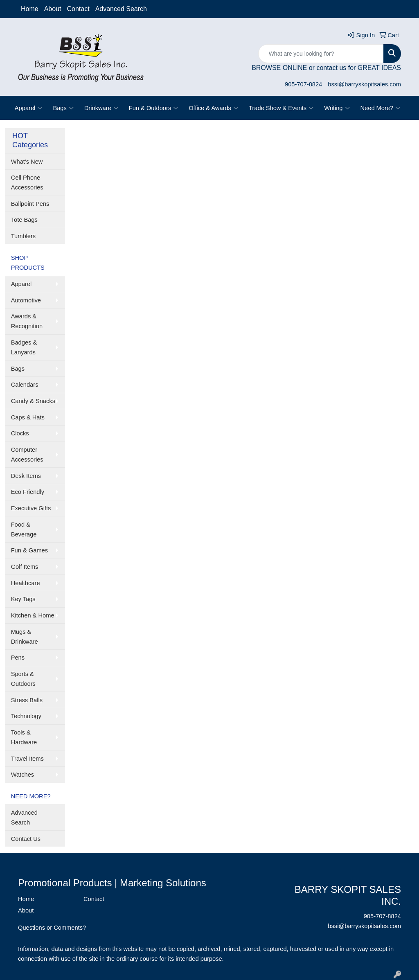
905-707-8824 (303, 84)
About (53, 9)
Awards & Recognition (27, 321)
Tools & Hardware (24, 737)
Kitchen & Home (33, 615)
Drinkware (101, 108)
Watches (23, 775)
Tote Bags (24, 220)
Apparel (29, 108)
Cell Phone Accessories (27, 182)
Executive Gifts (31, 508)
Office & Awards (213, 108)
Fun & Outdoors (153, 108)
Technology (26, 716)
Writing (337, 108)
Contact (78, 9)
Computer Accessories (27, 455)
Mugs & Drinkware (25, 637)
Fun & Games (29, 550)
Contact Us (26, 839)
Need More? (381, 108)
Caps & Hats (28, 417)
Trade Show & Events (281, 108)
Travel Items (27, 759)
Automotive (26, 300)
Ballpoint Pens (30, 204)
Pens (18, 658)
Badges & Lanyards (24, 347)
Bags (63, 108)
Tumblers (24, 236)
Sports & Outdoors (23, 679)
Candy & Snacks (33, 401)
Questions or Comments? (52, 928)
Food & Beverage (24, 529)
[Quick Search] (321, 54)
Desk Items (26, 476)
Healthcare (26, 583)
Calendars (25, 385)
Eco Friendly (28, 492)
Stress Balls (27, 700)
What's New (27, 162)
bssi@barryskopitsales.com (364, 84)
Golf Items (25, 567)
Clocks (20, 433)
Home (30, 9)
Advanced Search (121, 9)
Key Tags (23, 599)
